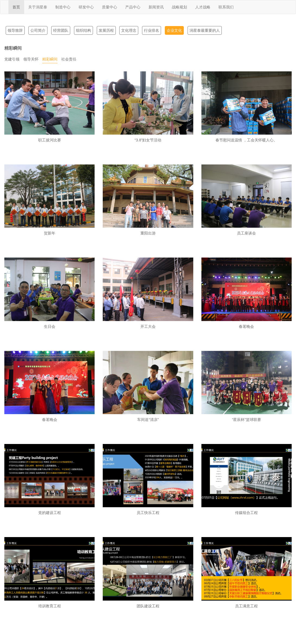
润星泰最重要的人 (205, 30)
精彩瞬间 (50, 59)
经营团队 (61, 30)
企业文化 (174, 30)
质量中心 (110, 7)
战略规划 (179, 7)
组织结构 (83, 30)
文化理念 (129, 30)
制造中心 (63, 7)
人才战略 (203, 7)
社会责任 (69, 59)
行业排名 (152, 30)
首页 (16, 7)
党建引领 (12, 59)
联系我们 (226, 7)
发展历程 (106, 30)
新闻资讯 (156, 7)
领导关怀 (31, 59)
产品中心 (133, 7)
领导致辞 (15, 30)
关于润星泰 (38, 7)
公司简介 (38, 30)
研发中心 (86, 7)
